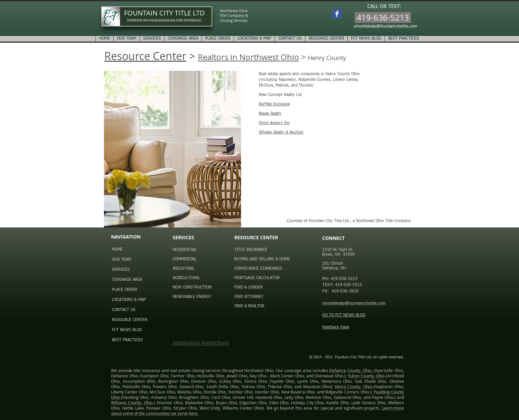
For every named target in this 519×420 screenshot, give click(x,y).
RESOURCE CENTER (130, 320)
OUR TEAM (122, 260)
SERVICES (121, 270)
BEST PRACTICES (127, 340)
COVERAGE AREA (127, 280)
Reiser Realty (270, 114)
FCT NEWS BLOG (127, 330)
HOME (117, 250)
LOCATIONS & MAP (129, 300)
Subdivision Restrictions (201, 344)
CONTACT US (124, 310)
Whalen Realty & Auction (281, 133)
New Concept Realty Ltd (280, 95)
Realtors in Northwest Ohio (248, 57)
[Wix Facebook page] (337, 14)
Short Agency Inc (274, 123)
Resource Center (145, 56)
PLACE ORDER (125, 290)
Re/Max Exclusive (274, 104)
